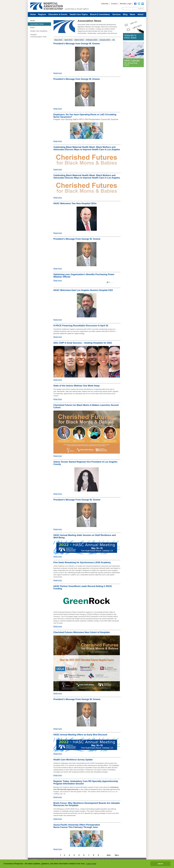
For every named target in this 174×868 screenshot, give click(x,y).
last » (117, 855)
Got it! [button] (160, 864)
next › (109, 855)
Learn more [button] (91, 864)
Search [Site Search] (141, 9)
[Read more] (143, 4)
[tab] (58, 40)
